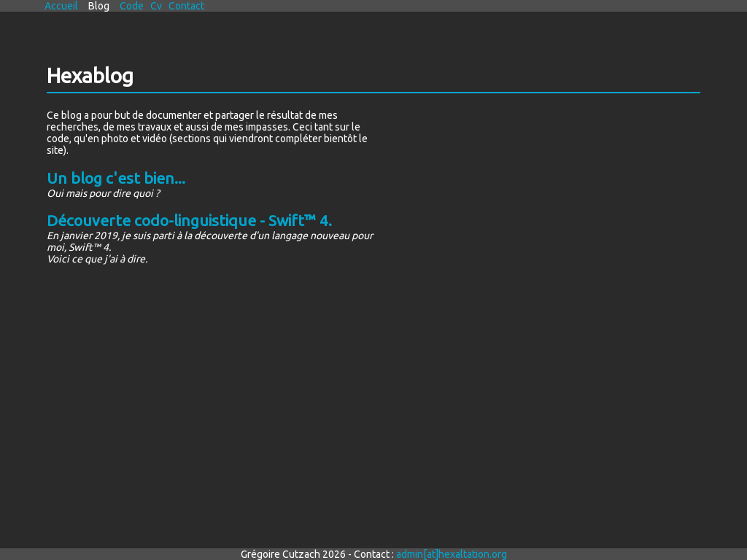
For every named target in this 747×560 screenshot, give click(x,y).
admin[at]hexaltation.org (452, 554)
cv (156, 6)
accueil (61, 6)
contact (186, 6)
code (132, 6)
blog (99, 6)
